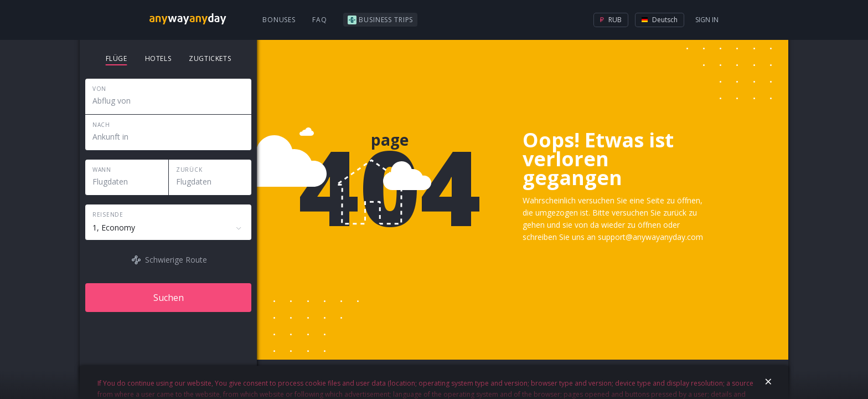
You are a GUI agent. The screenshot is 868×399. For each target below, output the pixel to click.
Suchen (169, 298)
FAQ (320, 20)
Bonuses (279, 20)
